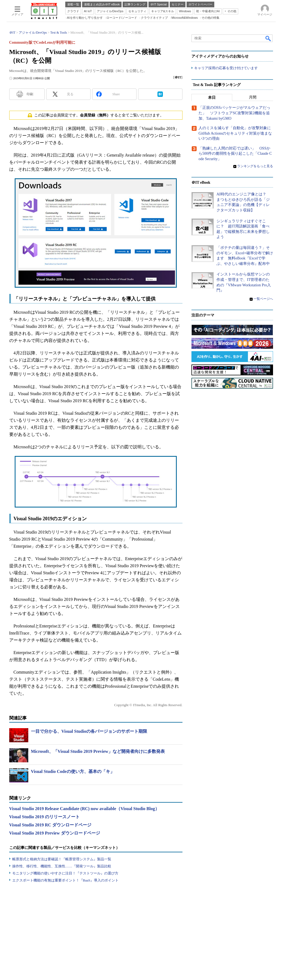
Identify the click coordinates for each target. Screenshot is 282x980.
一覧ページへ (263, 299)
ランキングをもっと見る (255, 166)
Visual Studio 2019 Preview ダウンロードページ (55, 833)
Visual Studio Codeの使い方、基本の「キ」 (73, 771)
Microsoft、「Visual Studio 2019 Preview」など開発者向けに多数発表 (98, 751)
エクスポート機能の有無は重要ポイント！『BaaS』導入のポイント (65, 880)
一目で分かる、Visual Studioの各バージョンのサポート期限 (89, 731)
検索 (268, 38)
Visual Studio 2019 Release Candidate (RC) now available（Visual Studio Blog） (84, 809)
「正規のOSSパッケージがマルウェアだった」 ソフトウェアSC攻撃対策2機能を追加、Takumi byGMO (234, 113)
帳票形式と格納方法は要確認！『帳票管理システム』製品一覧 (62, 859)
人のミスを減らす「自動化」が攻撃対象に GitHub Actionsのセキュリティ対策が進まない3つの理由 (237, 134)
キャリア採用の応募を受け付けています (226, 68)
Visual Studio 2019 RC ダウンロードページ (50, 825)
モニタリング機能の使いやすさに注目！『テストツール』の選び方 (65, 873)
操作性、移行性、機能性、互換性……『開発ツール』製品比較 (62, 866)
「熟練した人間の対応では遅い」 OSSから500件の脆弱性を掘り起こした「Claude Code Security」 (235, 154)
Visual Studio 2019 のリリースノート (44, 817)
